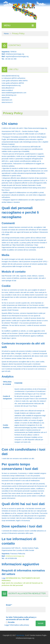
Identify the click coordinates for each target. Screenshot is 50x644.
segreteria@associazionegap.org (17, 56)
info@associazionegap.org (15, 54)
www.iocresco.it (7, 102)
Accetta (10, 622)
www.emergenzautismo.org (11, 85)
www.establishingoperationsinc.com (14, 93)
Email (9, 605)
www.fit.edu (6, 98)
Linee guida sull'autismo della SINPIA (15, 81)
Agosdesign (20, 635)
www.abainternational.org (10, 76)
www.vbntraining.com (9, 95)
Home (6, 34)
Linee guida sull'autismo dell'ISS (13, 83)
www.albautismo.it (8, 88)
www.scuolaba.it (7, 90)
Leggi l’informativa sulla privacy (17, 625)
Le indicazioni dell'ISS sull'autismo (13, 78)
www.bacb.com (7, 100)
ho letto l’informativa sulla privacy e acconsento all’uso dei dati (21, 618)
